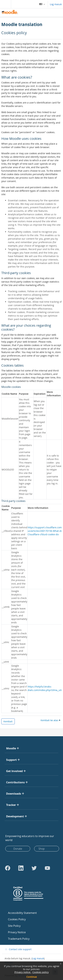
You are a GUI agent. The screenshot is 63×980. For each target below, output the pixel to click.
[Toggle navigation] (5, 4)
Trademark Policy (19, 939)
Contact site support (18, 949)
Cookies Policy (17, 919)
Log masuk (56, 4)
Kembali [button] (8, 721)
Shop (42, 849)
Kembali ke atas (50, 720)
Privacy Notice (17, 932)
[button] (42, 4)
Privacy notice (23, 972)
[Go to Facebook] (8, 868)
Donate (18, 849)
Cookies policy (41, 972)
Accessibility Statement (22, 913)
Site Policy (14, 926)
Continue (32, 977)
